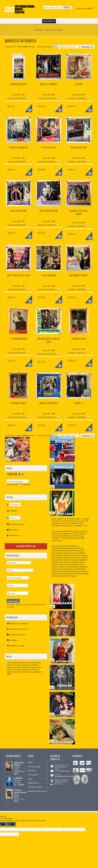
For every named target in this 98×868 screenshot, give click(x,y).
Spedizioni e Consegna (19, 623)
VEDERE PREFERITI (26, 546)
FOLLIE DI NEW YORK (79, 147)
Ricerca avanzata (16, 524)
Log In (30, 779)
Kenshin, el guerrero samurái (20, 791)
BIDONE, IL (79, 403)
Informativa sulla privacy (37, 791)
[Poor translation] (11, 824)
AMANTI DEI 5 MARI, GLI (19, 764)
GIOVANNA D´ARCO (79, 339)
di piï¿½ (21, 785)
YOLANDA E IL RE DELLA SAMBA (79, 212)
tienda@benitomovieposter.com (66, 776)
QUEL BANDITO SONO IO (79, 275)
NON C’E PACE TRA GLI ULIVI (19, 275)
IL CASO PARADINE (49, 275)
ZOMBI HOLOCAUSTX (19, 84)
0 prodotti (13, 511)
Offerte (31, 762)
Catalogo (38, 30)
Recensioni (14, 530)
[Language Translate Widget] (18, 481)
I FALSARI (79, 84)
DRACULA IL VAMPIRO (49, 84)
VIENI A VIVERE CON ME (49, 211)
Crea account (14, 535)
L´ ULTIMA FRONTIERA (19, 339)
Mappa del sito (33, 783)
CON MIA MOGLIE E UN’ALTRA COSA (49, 340)
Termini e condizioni (35, 787)
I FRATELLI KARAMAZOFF (19, 147)
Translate (24, 485)
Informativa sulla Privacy (18, 629)
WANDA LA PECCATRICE (49, 403)
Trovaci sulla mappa (62, 771)
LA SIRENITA (18, 778)
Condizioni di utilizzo (17, 635)
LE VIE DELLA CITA (49, 147)
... (77, 47)
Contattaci (13, 640)
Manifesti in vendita (54, 30)
